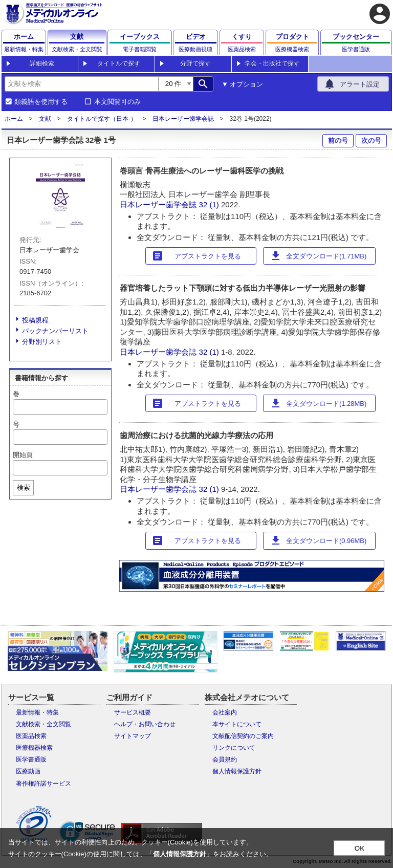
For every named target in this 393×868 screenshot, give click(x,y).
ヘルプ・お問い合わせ (145, 724)
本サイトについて (237, 724)
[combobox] (81, 84)
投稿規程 (35, 320)
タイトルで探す (119, 63)
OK (359, 848)
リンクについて (234, 748)
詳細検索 (42, 63)
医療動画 (28, 771)
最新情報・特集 (37, 712)
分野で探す (195, 63)
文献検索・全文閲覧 (43, 724)
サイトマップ (133, 736)
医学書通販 (31, 759)
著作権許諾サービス (43, 784)
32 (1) (210, 204)
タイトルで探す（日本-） (102, 119)
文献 (45, 119)
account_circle (380, 14)
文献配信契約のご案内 (243, 736)
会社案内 (225, 712)
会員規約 (225, 759)
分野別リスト (42, 342)
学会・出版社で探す (272, 63)
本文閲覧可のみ (117, 102)
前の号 (338, 140)
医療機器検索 (34, 748)
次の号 (371, 140)
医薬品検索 (31, 736)
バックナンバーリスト (55, 331)
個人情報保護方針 (237, 771)
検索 (24, 487)
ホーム (14, 119)
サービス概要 (133, 712)
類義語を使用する (41, 102)
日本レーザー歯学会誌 (183, 119)
